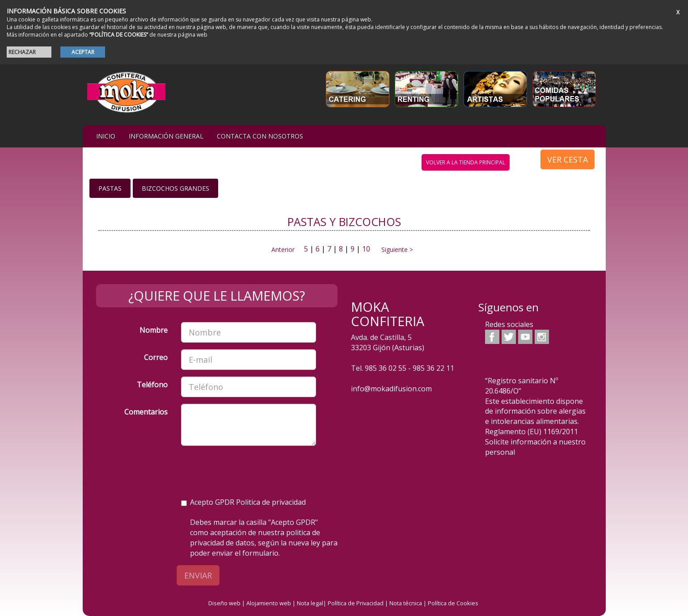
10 (366, 249)
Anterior (283, 249)
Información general (166, 136)
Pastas (110, 188)
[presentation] (249, 470)
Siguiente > (395, 249)
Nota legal (310, 603)
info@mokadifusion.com (391, 389)
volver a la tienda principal (466, 162)
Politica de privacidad (271, 502)
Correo (156, 357)
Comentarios (146, 412)
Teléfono (152, 385)
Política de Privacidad (356, 603)
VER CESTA (568, 159)
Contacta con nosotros (260, 136)
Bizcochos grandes (175, 188)
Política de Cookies (453, 603)
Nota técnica (406, 603)
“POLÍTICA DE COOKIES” (119, 35)
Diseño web (224, 603)
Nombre (154, 330)
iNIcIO (106, 136)
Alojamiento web (269, 603)
